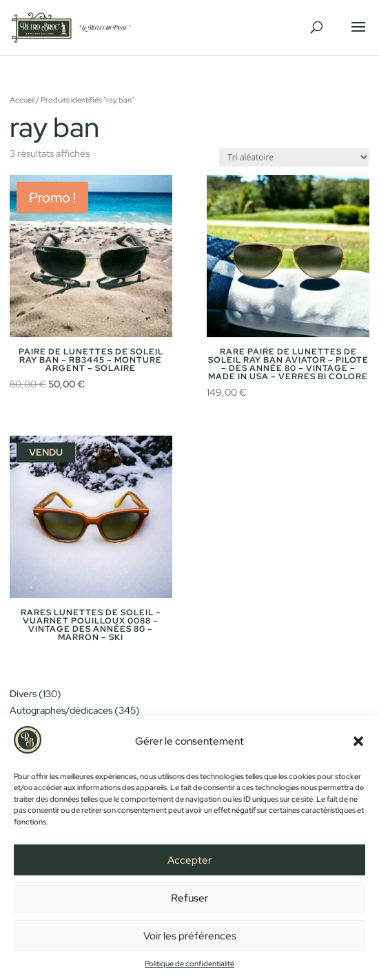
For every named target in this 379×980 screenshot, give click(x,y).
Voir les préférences (190, 936)
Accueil (22, 100)
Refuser (189, 898)
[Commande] (294, 157)
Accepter (189, 860)
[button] (358, 741)
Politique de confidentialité (189, 963)
